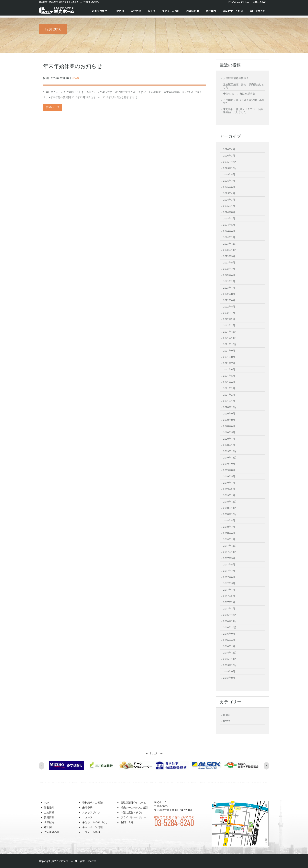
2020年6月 (229, 426)
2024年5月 (229, 225)
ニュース (87, 817)
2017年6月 (229, 577)
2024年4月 (229, 231)
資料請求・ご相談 (233, 11)
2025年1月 (229, 206)
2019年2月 (229, 489)
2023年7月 (229, 269)
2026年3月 (229, 156)
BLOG (226, 715)
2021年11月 (230, 338)
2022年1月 (229, 325)
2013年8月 (229, 678)
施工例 (151, 11)
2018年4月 (229, 533)
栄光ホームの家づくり (95, 822)
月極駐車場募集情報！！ (237, 78)
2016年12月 (230, 615)
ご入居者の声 (52, 832)
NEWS (75, 78)
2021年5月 (229, 376)
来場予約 (87, 807)
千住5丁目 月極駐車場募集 (239, 94)
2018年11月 (230, 508)
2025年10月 (230, 168)
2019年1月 (229, 495)
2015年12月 (230, 653)
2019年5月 (229, 476)
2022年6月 (229, 300)
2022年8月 (229, 294)
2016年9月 (229, 634)
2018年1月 (229, 539)
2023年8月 (229, 263)
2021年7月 (229, 363)
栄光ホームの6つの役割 (134, 807)
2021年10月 (230, 344)
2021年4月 (229, 382)
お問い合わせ (259, 2)
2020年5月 (229, 432)
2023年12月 (230, 244)
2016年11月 (230, 621)
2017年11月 (230, 552)
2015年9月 (229, 671)
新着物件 (49, 807)
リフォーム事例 (171, 11)
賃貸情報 (136, 11)
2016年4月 (229, 640)
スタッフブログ (91, 812)
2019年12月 (230, 451)
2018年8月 (229, 521)
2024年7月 (229, 219)
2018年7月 (229, 527)
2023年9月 (229, 256)
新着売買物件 (99, 11)
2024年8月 (229, 212)
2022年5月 (229, 307)
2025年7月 (229, 181)
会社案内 (211, 11)
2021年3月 (229, 388)
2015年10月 (230, 665)
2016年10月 (230, 627)
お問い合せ (127, 822)
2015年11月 (230, 659)
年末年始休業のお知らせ (73, 66)
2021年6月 (229, 370)
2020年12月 (230, 407)
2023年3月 (229, 281)
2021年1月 (229, 401)
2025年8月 (229, 174)
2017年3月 (229, 596)
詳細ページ (53, 107)
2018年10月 (230, 514)
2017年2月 (229, 602)
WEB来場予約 (258, 11)
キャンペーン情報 (93, 827)
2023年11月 (230, 250)
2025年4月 (229, 193)
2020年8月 (229, 420)
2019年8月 (229, 470)
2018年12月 (230, 502)
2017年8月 (229, 565)
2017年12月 (230, 546)
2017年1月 (229, 609)
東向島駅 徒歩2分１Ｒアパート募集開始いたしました (243, 111)
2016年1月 (229, 646)
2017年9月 (229, 558)
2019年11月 (230, 458)
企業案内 (49, 822)
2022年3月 (229, 319)
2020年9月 (229, 414)
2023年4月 (229, 275)
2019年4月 (229, 483)
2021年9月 (229, 351)
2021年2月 (229, 395)
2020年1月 (229, 445)
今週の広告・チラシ (132, 812)
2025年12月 (230, 162)
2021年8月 (229, 357)
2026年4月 (229, 149)
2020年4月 (229, 439)
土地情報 (119, 11)
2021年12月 (230, 332)
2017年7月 (229, 571)
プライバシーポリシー (238, 2)
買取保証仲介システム (133, 803)
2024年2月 (229, 237)
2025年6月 (229, 187)
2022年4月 (229, 313)
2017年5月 (229, 583)
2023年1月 (229, 288)
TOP (46, 803)
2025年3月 (229, 200)
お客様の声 (193, 11)
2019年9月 (229, 464)
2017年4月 (229, 590)
